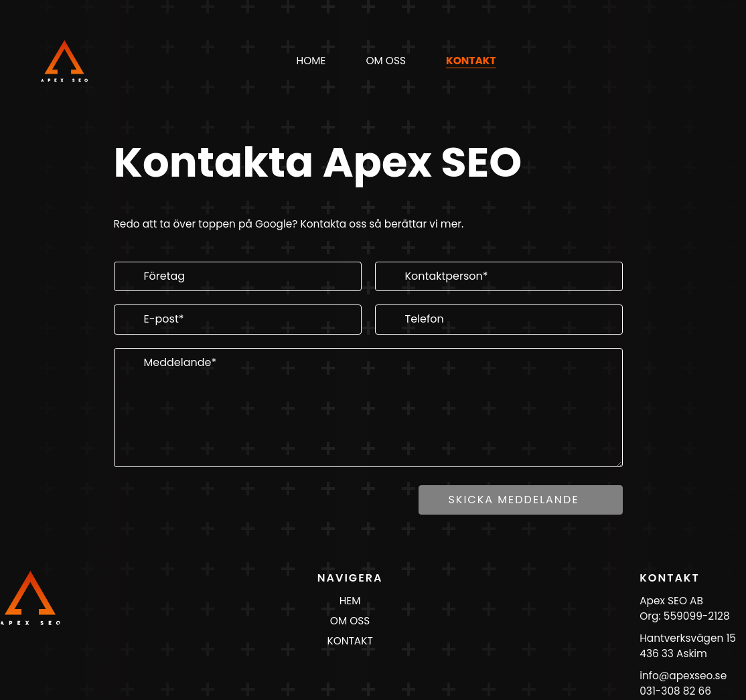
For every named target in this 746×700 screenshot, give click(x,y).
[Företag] (238, 276)
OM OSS (350, 621)
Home (311, 61)
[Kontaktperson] (499, 276)
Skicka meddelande (513, 500)
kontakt (471, 61)
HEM (350, 601)
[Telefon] (499, 319)
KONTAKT (350, 641)
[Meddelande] (368, 408)
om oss (386, 61)
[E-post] (238, 319)
